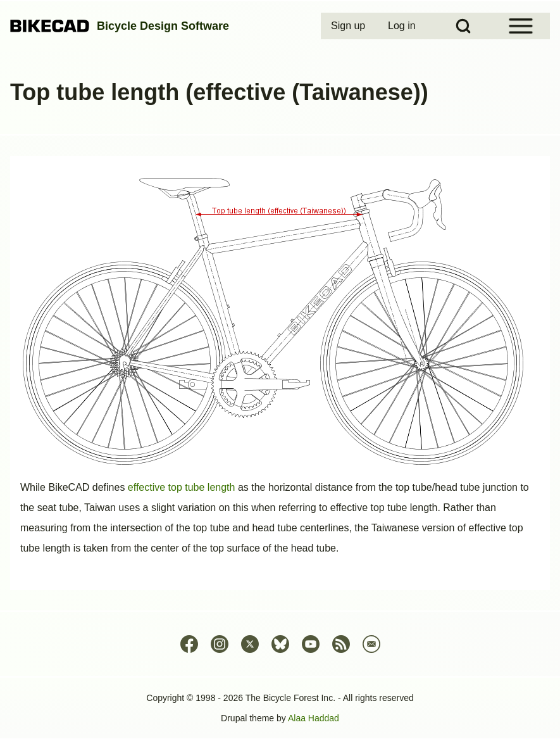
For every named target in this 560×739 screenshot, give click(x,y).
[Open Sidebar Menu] (521, 26)
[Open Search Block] (463, 26)
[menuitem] (349, 26)
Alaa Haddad (314, 718)
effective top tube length (182, 487)
